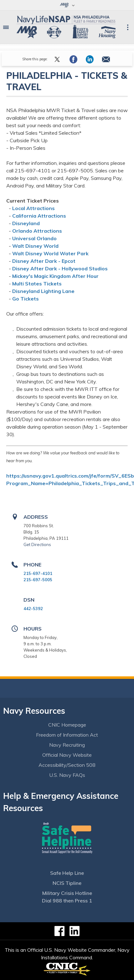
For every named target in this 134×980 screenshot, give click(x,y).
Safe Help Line (67, 873)
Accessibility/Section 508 (67, 765)
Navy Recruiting (67, 745)
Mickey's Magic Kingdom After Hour (55, 276)
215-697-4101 (38, 573)
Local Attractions (33, 208)
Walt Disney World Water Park (50, 253)
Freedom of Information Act (67, 735)
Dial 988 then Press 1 (67, 901)
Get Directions (37, 544)
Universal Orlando (34, 238)
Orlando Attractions (37, 231)
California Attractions (39, 216)
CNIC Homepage (67, 725)
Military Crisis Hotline (67, 893)
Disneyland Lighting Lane (43, 291)
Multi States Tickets (37, 284)
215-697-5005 (38, 580)
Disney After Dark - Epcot (44, 261)
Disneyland (26, 223)
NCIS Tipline (67, 883)
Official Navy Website (67, 755)
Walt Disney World (35, 246)
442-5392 (33, 609)
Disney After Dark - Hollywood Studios (60, 268)
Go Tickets (26, 299)
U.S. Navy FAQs (67, 775)
